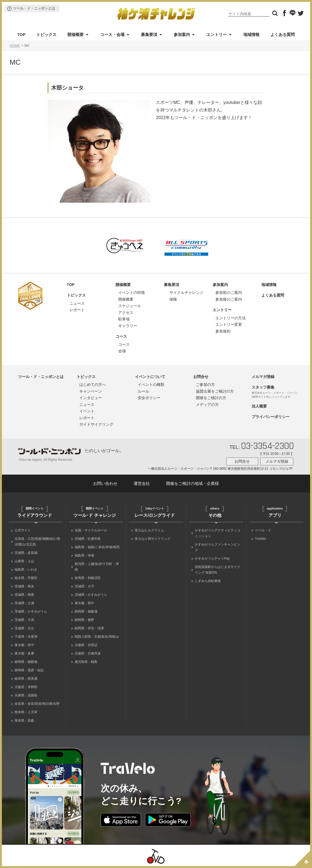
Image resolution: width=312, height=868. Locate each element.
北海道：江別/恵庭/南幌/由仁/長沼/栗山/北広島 (37, 542)
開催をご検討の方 (211, 398)
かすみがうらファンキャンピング (218, 547)
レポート (77, 310)
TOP (22, 34)
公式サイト (23, 530)
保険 (173, 299)
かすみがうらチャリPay (212, 558)
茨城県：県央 (24, 586)
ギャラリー (128, 326)
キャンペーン (91, 391)
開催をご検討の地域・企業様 (193, 483)
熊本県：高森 (24, 721)
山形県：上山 (24, 561)
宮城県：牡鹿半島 (88, 539)
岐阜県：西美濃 (26, 679)
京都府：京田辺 (86, 645)
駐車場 (124, 319)
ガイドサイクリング (96, 424)
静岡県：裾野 (84, 620)
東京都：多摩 (24, 653)
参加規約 (223, 331)
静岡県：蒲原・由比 (29, 670)
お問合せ (201, 377)
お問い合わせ (105, 483)
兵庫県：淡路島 (26, 695)
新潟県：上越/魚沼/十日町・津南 (97, 567)
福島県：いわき (26, 570)
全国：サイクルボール (91, 530)
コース (121, 336)
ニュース (77, 303)
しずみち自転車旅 (208, 581)
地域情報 (251, 34)
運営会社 (142, 483)
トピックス (46, 34)
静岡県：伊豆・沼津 (89, 628)
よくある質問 (283, 34)
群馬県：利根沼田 (88, 578)
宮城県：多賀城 (26, 553)
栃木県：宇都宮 (26, 578)
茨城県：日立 (24, 628)
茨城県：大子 (84, 586)
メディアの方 (207, 405)
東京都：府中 (24, 645)
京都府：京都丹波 (88, 653)
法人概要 (259, 406)
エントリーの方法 (231, 318)
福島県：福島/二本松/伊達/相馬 (97, 547)
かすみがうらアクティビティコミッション (218, 533)
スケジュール (130, 306)
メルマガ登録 (263, 377)
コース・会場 (112, 34)
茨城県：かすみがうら (31, 611)
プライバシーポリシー (271, 417)
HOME (15, 46)
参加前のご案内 (229, 292)
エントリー (217, 34)
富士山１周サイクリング (153, 539)
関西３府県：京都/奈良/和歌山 (97, 637)
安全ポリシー (149, 398)
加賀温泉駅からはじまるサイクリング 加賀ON (218, 570)
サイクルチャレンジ (186, 292)
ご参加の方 (205, 384)
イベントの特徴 (132, 292)
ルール (143, 391)
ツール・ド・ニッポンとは (34, 8)
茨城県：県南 (24, 595)
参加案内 (182, 34)
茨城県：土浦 (24, 603)
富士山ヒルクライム (149, 530)
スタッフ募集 (263, 387)
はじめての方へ (93, 384)
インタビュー (91, 398)
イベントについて (150, 377)
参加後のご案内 (229, 299)
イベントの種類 (151, 384)
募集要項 (149, 34)
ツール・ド (263, 530)
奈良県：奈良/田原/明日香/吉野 (37, 704)
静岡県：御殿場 (26, 662)
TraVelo (260, 539)
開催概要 (75, 34)
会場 (122, 351)
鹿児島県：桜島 (86, 662)
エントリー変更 (229, 324)
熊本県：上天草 (26, 712)
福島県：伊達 (84, 555)
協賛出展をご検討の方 (215, 391)
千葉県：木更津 (26, 637)
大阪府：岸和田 (26, 687)
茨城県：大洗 (24, 620)
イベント (87, 411)
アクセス (126, 313)
